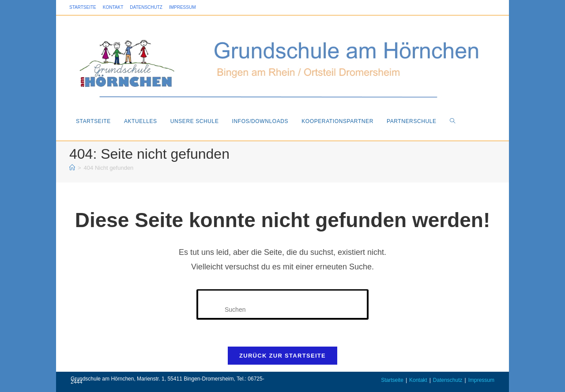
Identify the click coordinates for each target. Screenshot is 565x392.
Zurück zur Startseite (282, 356)
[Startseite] (72, 168)
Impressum (183, 7)
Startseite (83, 7)
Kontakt (113, 7)
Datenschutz (146, 7)
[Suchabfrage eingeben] (282, 304)
